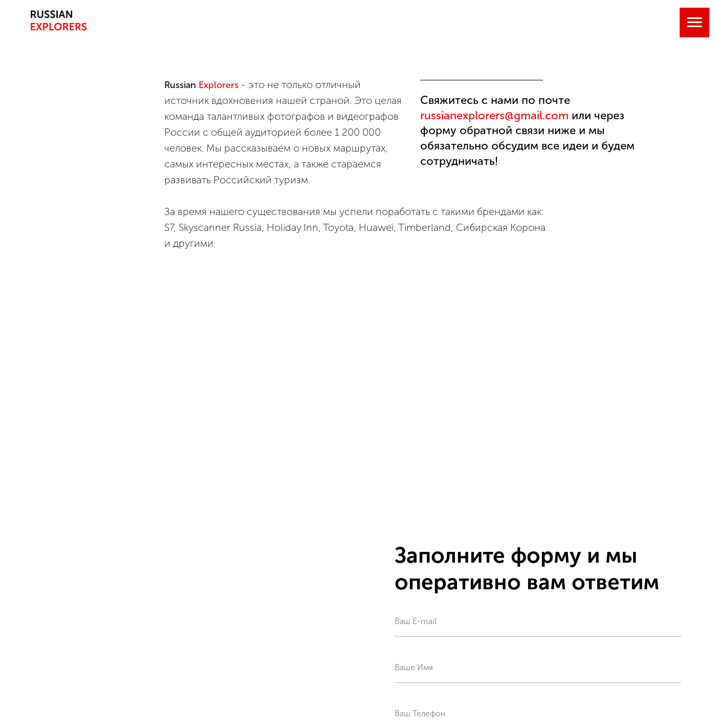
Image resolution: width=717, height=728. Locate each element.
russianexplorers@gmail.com (494, 115)
